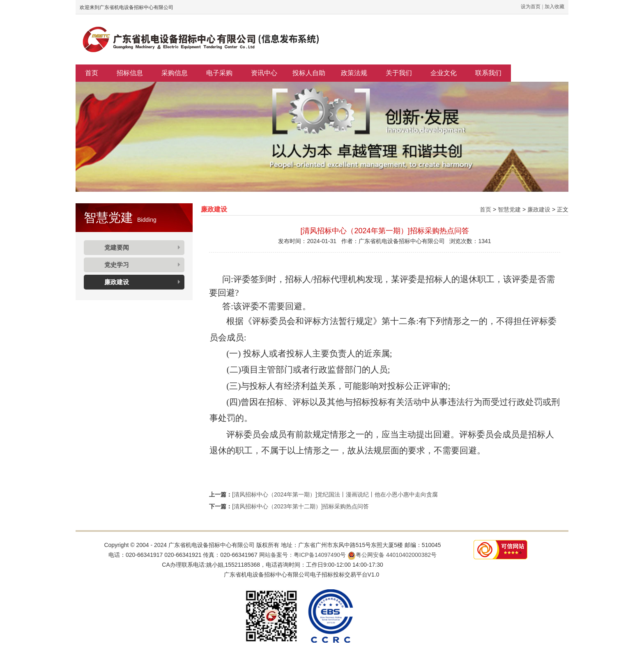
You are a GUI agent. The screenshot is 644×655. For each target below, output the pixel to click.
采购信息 (175, 73)
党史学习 (117, 265)
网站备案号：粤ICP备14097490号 (303, 555)
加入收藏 (554, 7)
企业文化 (444, 73)
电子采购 (219, 73)
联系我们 (488, 73)
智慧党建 (509, 209)
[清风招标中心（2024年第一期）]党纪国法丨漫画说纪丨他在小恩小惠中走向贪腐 (335, 494)
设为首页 (531, 7)
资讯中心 (264, 73)
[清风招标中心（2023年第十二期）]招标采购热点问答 (300, 506)
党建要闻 (117, 247)
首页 (92, 73)
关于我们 (399, 73)
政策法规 (354, 73)
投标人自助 (309, 73)
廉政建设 (117, 282)
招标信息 (130, 73)
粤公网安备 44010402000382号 (392, 555)
